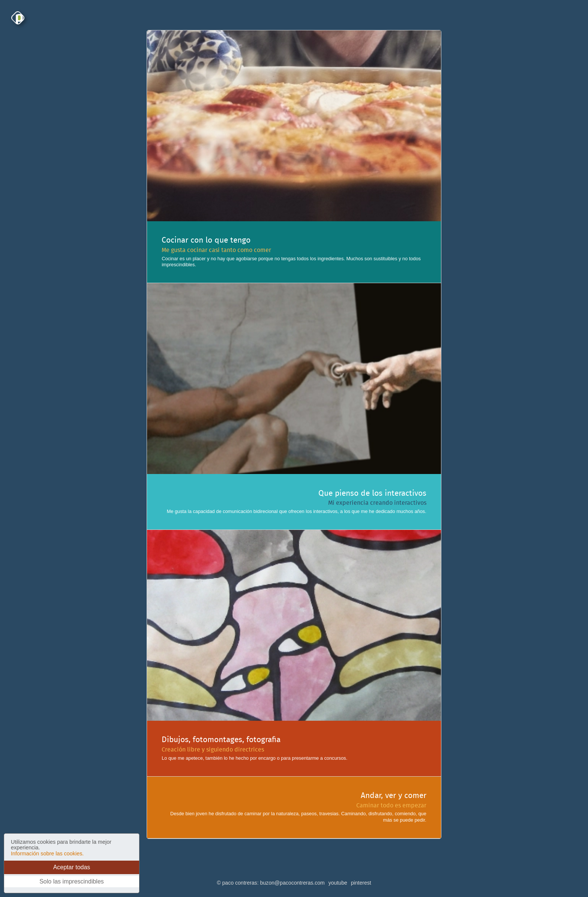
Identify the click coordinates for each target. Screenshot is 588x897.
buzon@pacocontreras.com (292, 883)
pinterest (361, 883)
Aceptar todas (72, 867)
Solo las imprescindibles (72, 881)
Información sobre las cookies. (47, 853)
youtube (338, 883)
